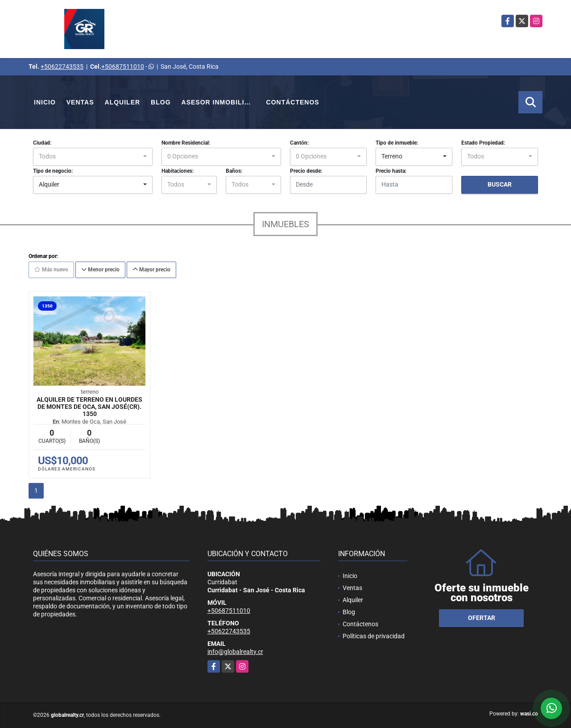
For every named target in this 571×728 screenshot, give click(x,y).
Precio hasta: (391, 171)
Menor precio (100, 270)
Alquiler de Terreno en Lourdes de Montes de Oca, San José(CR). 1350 (89, 407)
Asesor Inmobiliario (221, 102)
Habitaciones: (178, 171)
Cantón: (299, 143)
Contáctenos (293, 102)
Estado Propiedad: (483, 143)
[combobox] (93, 157)
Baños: (234, 171)
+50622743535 (62, 67)
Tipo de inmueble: (397, 143)
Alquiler (123, 102)
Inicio (45, 102)
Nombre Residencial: (186, 143)
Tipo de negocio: (53, 171)
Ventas (80, 102)
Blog (161, 102)
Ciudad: (42, 143)
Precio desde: (306, 171)
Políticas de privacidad (374, 636)
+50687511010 (123, 67)
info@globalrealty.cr (235, 652)
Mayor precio (151, 270)
